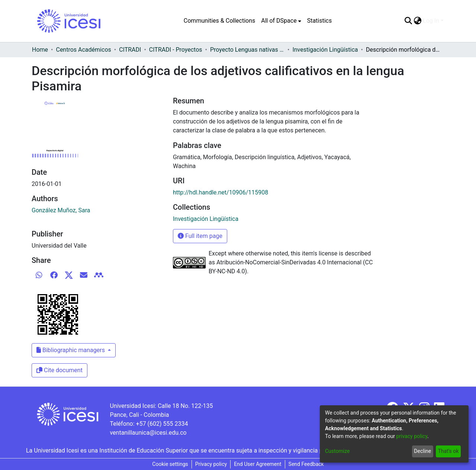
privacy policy (412, 436)
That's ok (448, 451)
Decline (422, 451)
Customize (337, 451)
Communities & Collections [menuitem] (219, 21)
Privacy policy (211, 464)
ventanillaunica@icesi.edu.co (148, 433)
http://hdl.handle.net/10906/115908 (221, 192)
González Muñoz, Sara (61, 210)
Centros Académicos (83, 50)
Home (40, 50)
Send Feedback (306, 464)
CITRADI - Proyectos (176, 50)
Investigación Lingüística (325, 50)
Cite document (59, 370)
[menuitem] (281, 21)
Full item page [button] (200, 236)
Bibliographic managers (71, 350)
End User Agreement (258, 464)
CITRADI (130, 50)
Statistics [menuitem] (320, 21)
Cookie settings (170, 464)
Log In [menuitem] (431, 21)
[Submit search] (408, 21)
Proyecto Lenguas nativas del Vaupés (247, 50)
